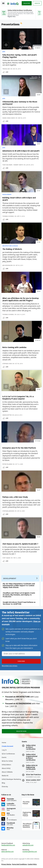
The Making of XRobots (12, 249)
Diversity (5, 787)
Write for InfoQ (7, 761)
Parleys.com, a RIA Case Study (15, 497)
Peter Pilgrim (7, 464)
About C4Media (7, 772)
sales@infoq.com (28, 845)
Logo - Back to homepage (13, 3)
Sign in (37, 3)
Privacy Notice (6, 864)
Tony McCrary (7, 165)
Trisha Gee (6, 69)
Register (27, 3)
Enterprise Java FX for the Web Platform (19, 448)
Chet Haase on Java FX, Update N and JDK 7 (20, 544)
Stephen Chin (7, 364)
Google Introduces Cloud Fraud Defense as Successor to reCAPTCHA (19, 603)
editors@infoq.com (8, 852)
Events (4, 757)
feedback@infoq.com (8, 845)
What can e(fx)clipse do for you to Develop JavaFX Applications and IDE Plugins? (21, 299)
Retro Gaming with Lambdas (14, 347)
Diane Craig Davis (9, 118)
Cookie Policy (32, 864)
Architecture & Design (10, 246)
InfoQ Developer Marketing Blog (11, 781)
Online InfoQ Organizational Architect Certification (32, 757)
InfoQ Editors (6, 765)
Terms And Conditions (19, 864)
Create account (8, 746)
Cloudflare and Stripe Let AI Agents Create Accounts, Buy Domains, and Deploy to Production (19, 595)
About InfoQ (6, 768)
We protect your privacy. (10, 666)
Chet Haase (6, 558)
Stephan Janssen (8, 511)
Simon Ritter (7, 415)
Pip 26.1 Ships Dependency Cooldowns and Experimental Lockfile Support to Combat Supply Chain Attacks (19, 586)
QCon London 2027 (33, 780)
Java (4, 52)
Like (7, 72)
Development (7, 194)
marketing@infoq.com (30, 852)
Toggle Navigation (3, 3)
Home (4, 743)
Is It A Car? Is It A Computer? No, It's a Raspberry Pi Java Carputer (18, 398)
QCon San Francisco (33, 775)
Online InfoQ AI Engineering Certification (32, 767)
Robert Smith (18, 165)
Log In (4, 750)
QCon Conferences (8, 754)
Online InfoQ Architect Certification (31, 747)
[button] (21, 661)
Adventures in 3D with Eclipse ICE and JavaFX (21, 151)
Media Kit (5, 776)
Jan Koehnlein (7, 265)
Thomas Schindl (8, 216)
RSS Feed (22, 23)
